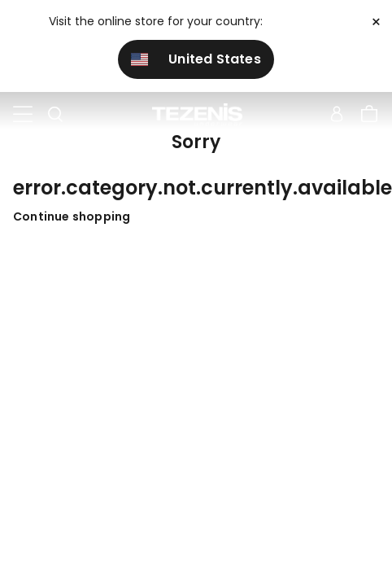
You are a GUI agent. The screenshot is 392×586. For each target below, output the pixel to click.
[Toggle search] (55, 115)
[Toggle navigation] (23, 115)
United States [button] (196, 59)
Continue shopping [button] (72, 216)
